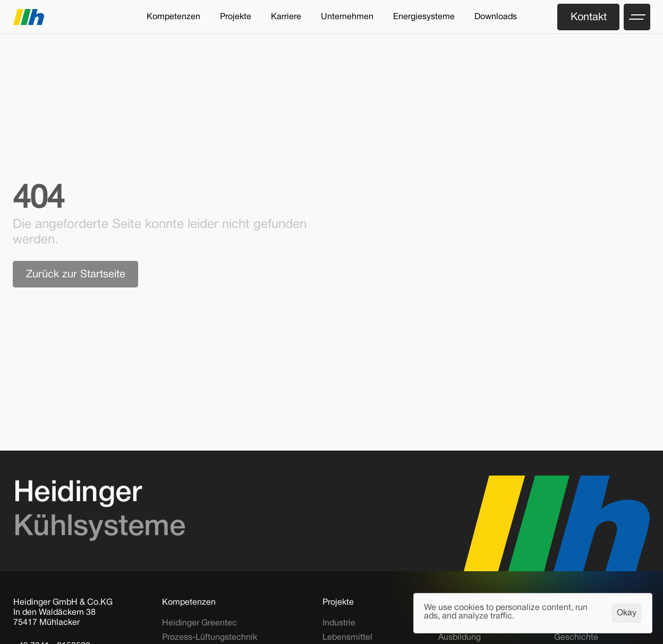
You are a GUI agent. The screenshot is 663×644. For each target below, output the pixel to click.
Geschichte (576, 638)
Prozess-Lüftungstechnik (210, 638)
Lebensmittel (347, 638)
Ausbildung (460, 638)
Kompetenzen (189, 603)
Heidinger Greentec (199, 623)
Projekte (338, 603)
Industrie (339, 623)
